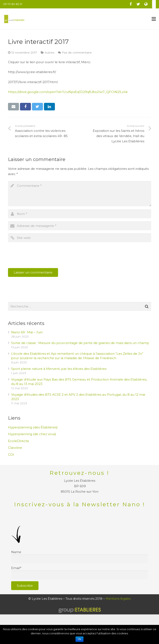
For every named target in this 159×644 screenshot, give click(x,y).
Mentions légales (118, 599)
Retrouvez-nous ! (79, 473)
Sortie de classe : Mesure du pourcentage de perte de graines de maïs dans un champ (80, 343)
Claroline (15, 448)
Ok (79, 639)
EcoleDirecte (19, 441)
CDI (11, 455)
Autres (50, 52)
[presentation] (40, 256)
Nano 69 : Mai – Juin (27, 332)
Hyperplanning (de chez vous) (32, 434)
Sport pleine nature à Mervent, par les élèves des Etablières (59, 369)
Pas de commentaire (77, 52)
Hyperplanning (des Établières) (33, 427)
